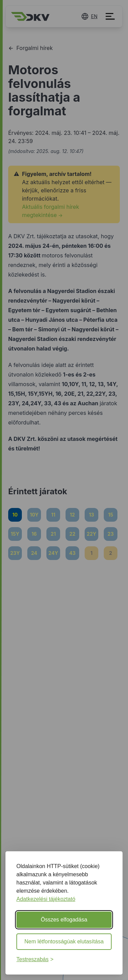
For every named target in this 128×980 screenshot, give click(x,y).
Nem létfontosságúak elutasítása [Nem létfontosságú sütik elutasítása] (64, 941)
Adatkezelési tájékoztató (46, 899)
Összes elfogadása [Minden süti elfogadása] (64, 920)
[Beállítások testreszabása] (35, 959)
